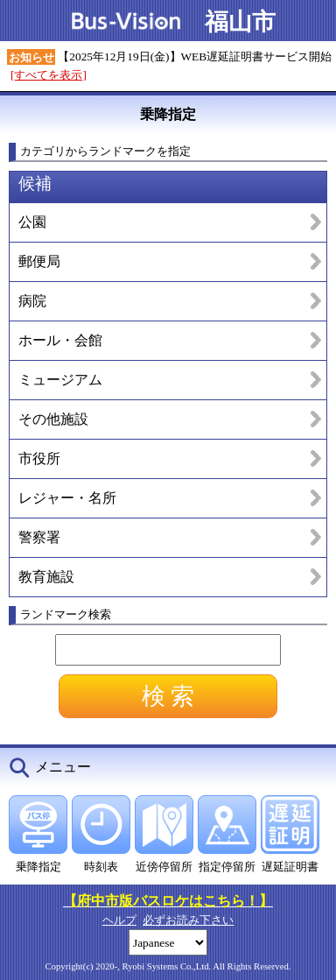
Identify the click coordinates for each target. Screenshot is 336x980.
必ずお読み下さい (188, 920)
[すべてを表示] (49, 75)
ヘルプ (119, 920)
